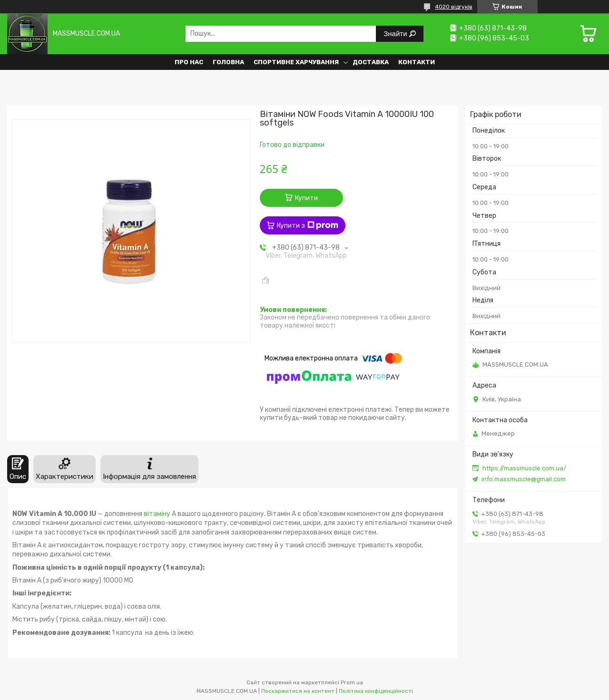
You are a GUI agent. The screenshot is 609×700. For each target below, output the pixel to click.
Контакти (417, 62)
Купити (306, 198)
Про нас (189, 62)
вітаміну (157, 514)
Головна (228, 62)
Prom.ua (352, 682)
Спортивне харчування (296, 62)
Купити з (308, 225)
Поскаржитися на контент (298, 691)
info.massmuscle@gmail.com (524, 479)
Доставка (371, 62)
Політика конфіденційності (376, 691)
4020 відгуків (454, 7)
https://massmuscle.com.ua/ (524, 468)
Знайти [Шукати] (396, 34)
